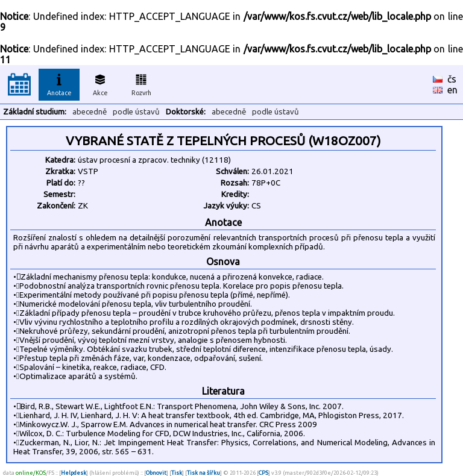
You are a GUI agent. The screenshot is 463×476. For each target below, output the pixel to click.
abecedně (90, 112)
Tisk (177, 473)
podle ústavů (136, 112)
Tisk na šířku (203, 473)
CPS (263, 473)
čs (452, 79)
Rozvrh (141, 83)
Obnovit (156, 473)
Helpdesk (74, 473)
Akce (100, 83)
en (452, 90)
